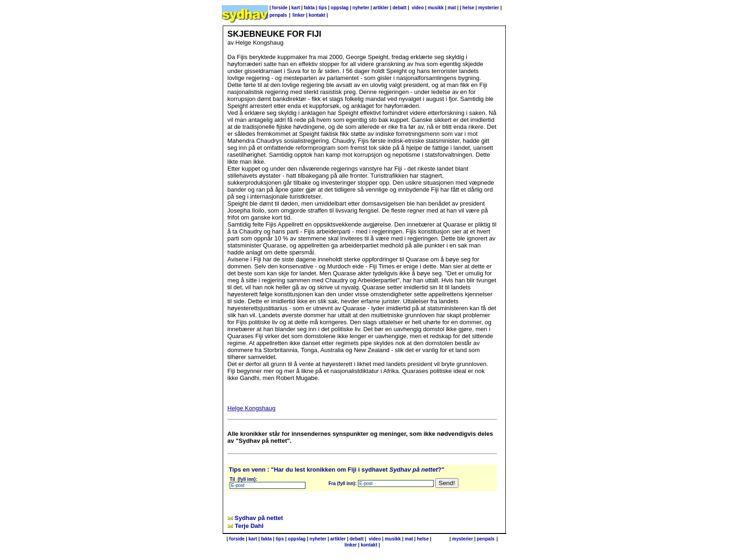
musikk (436, 8)
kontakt (317, 15)
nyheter (361, 8)
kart (296, 8)
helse (468, 8)
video (418, 8)
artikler (381, 8)
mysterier (488, 8)
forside (280, 8)
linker (299, 15)
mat (452, 8)
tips (323, 8)
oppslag (339, 8)
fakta (309, 8)
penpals (278, 15)
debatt (399, 8)
